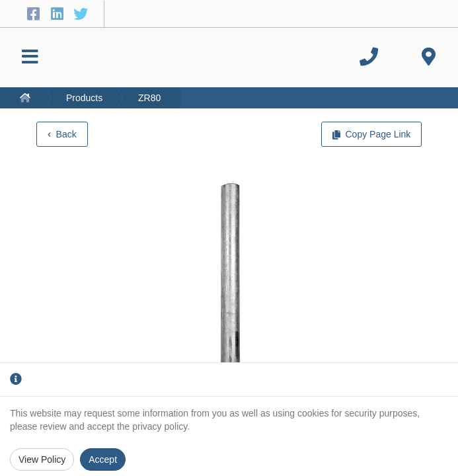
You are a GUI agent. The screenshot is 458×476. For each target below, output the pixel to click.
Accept (103, 459)
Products (84, 98)
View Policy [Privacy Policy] (42, 459)
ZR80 (149, 98)
